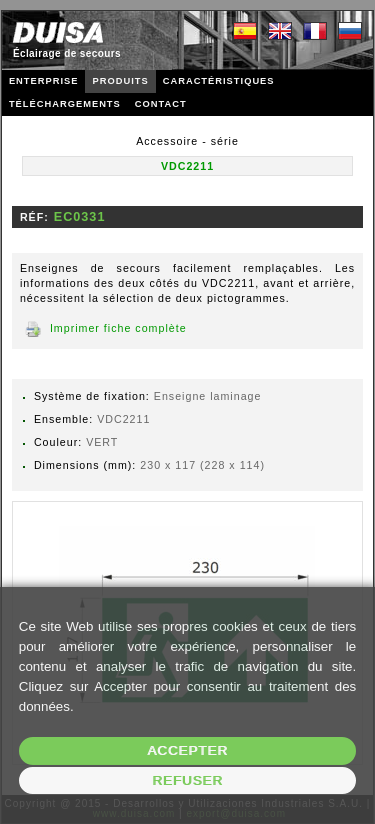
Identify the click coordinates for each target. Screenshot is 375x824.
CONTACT (161, 104)
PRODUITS (120, 81)
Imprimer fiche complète (118, 328)
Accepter (187, 750)
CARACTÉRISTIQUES (219, 81)
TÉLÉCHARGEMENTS (65, 104)
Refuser (187, 780)
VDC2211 (187, 166)
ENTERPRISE (44, 81)
